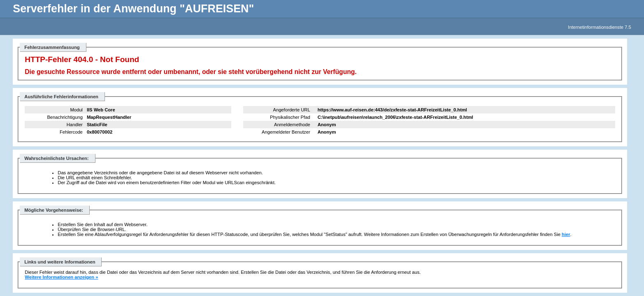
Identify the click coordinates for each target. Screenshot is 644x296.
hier (566, 234)
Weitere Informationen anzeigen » (61, 277)
